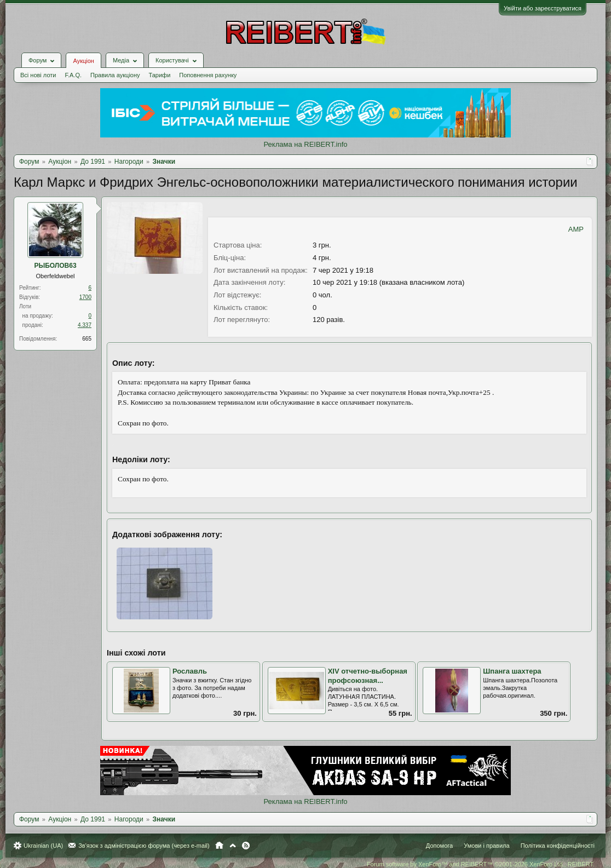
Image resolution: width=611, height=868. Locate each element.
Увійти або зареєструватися (543, 8)
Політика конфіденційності (558, 846)
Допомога (439, 846)
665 (87, 339)
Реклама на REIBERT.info (305, 144)
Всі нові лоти (38, 75)
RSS (246, 846)
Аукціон (83, 61)
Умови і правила (486, 846)
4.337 (85, 325)
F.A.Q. (73, 75)
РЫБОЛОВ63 (55, 266)
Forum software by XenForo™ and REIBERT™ (481, 864)
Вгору (233, 846)
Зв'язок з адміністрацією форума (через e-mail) (144, 846)
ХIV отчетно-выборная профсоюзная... (368, 676)
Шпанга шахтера (512, 671)
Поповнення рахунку (208, 75)
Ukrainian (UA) (43, 846)
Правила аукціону (115, 75)
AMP (576, 229)
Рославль (190, 671)
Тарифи (160, 75)
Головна (219, 846)
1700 (85, 297)
